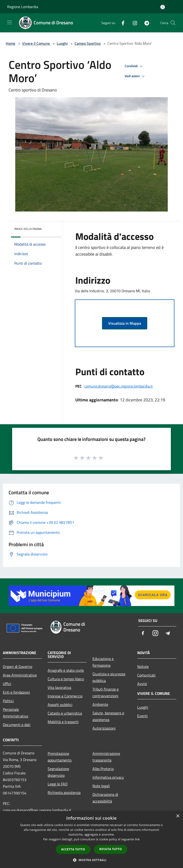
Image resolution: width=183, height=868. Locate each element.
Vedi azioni (135, 76)
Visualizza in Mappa (125, 323)
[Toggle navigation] (10, 22)
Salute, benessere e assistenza (108, 716)
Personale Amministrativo (15, 713)
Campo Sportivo (88, 43)
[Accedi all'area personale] (163, 7)
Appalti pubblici (60, 705)
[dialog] (91, 840)
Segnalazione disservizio (58, 772)
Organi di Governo (18, 666)
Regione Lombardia (23, 7)
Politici (8, 701)
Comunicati (146, 675)
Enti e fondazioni (16, 692)
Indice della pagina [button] (28, 229)
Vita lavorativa (59, 687)
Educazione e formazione (103, 662)
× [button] (178, 816)
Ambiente (100, 704)
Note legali (101, 786)
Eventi (142, 716)
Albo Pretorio (103, 769)
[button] (91, 860)
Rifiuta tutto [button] (111, 849)
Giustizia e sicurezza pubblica (109, 677)
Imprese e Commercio (65, 696)
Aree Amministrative (20, 675)
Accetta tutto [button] (73, 849)
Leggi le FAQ (58, 784)
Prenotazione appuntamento (60, 757)
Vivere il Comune (36, 43)
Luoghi (62, 43)
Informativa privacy (108, 777)
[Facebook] (121, 23)
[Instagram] (133, 23)
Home (10, 43)
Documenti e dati (17, 725)
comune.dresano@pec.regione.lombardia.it (119, 386)
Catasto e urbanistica (65, 713)
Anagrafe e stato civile (66, 670)
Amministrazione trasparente (106, 757)
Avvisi (142, 684)
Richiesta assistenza (64, 792)
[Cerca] (173, 23)
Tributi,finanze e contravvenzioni (106, 692)
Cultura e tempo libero (66, 679)
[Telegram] (145, 23)
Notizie (143, 666)
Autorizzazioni (104, 728)
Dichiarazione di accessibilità (105, 798)
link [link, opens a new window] (137, 839)
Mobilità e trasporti (63, 722)
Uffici (7, 684)
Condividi (134, 66)
